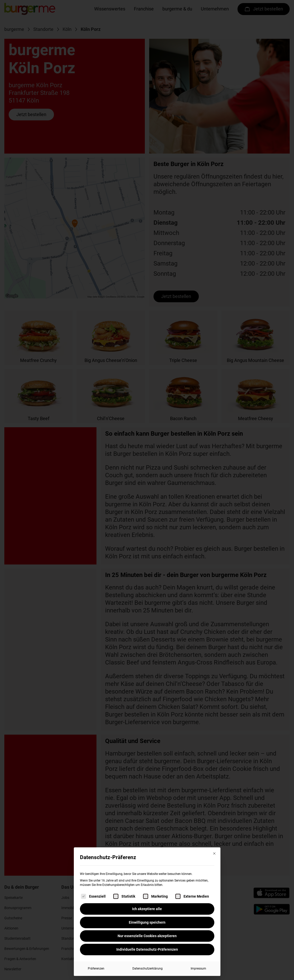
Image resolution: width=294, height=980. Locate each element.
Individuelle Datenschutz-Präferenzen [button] (147, 949)
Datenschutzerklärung (148, 969)
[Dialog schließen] (214, 853)
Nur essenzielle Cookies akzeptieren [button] (147, 936)
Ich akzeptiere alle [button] (147, 909)
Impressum (198, 969)
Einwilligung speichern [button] (147, 922)
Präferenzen (96, 969)
